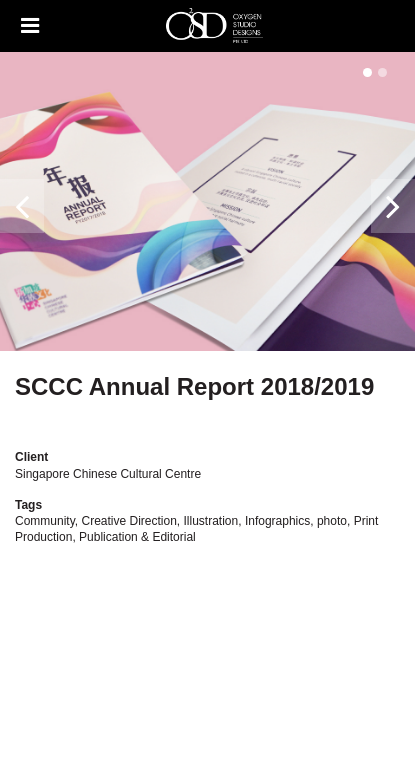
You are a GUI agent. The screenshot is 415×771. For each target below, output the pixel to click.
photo (332, 521)
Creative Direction (128, 521)
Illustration (211, 521)
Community (45, 521)
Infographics (277, 521)
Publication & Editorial (137, 537)
